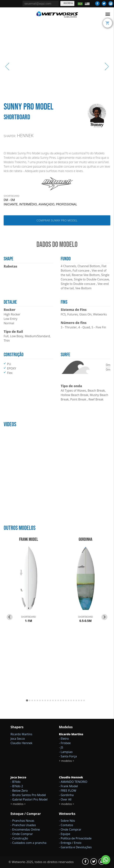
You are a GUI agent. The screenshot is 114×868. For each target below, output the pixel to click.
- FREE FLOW (68, 791)
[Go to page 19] (74, 700)
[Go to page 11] (53, 700)
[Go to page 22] (81, 700)
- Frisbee (65, 743)
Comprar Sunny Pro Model (57, 220)
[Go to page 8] (45, 700)
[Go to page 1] (27, 700)
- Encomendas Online (25, 829)
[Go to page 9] (48, 700)
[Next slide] (104, 617)
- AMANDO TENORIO (73, 782)
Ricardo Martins (21, 734)
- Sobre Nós (67, 821)
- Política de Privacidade (75, 838)
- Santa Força (68, 756)
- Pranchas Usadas (23, 825)
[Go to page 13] (58, 700)
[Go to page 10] (50, 700)
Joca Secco (18, 739)
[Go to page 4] (35, 700)
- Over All (65, 799)
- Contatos (66, 825)
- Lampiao (66, 752)
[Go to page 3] (32, 700)
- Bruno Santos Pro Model (28, 795)
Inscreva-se (68, 4)
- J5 (61, 747)
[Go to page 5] (37, 700)
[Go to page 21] (79, 700)
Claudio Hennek (21, 743)
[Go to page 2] (30, 700)
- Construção (19, 838)
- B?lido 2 (17, 786)
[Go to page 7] (43, 700)
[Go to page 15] (63, 700)
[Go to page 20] (76, 700)
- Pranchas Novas (22, 821)
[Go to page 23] (84, 700)
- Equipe (65, 834)
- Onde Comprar (22, 834)
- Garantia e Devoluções (75, 847)
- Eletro (64, 739)
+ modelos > (67, 761)
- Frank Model (68, 786)
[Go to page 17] (68, 700)
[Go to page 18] (71, 700)
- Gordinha (66, 795)
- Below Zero (19, 791)
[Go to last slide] (10, 617)
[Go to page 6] (40, 700)
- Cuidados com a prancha (28, 843)
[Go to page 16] (66, 700)
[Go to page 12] (56, 700)
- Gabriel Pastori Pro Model (29, 799)
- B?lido (16, 782)
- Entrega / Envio (70, 843)
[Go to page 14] (61, 700)
